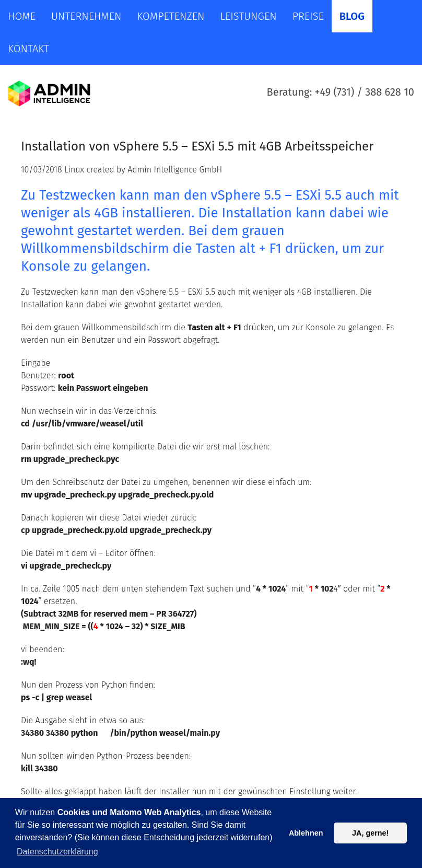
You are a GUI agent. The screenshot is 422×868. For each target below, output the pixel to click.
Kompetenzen (171, 16)
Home (22, 16)
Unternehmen (86, 16)
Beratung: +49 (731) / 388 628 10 (341, 92)
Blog (352, 16)
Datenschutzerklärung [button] (57, 852)
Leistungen (248, 16)
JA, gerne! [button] (370, 833)
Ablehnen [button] (306, 833)
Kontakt (28, 49)
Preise (308, 16)
